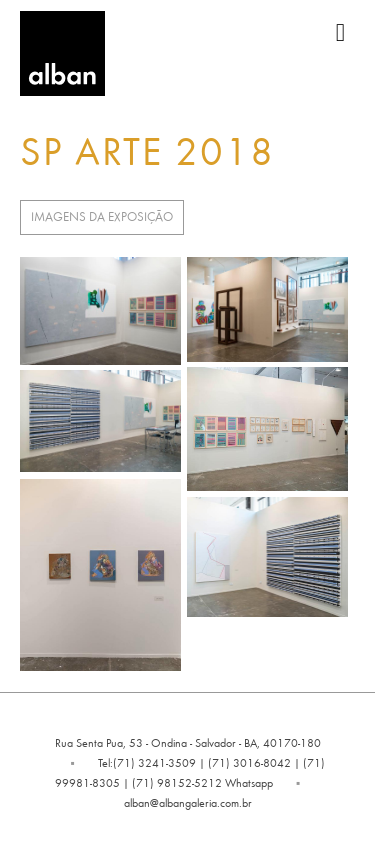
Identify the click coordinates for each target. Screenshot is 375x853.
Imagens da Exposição (102, 216)
